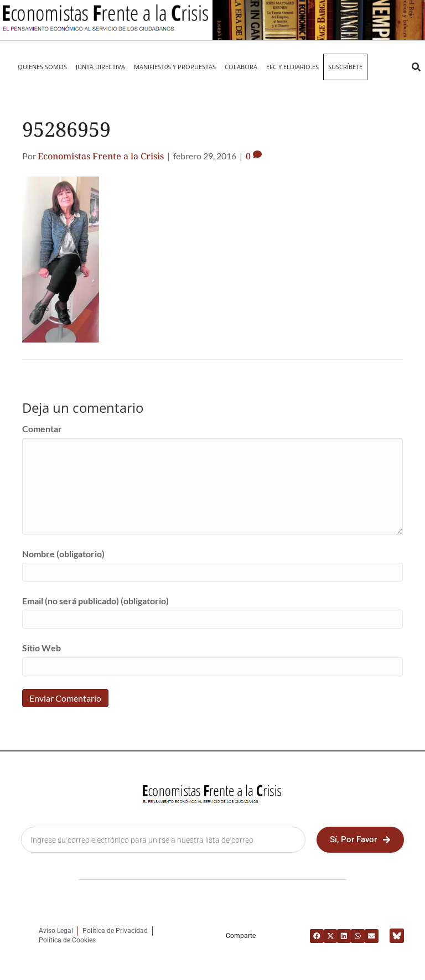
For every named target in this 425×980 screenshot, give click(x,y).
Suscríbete (345, 67)
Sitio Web (42, 648)
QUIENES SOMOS (42, 67)
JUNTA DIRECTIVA (100, 67)
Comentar (42, 429)
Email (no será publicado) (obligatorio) (95, 601)
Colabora (241, 67)
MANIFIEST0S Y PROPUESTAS (175, 67)
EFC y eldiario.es (292, 67)
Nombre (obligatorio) (63, 554)
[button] (416, 67)
